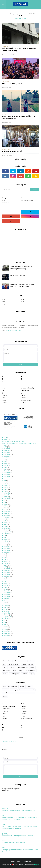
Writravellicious (7, 661)
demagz (4, 198)
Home (13, 861)
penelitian (31, 693)
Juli (5, 458)
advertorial (6, 149)
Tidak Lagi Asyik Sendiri (12, 151)
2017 (5, 609)
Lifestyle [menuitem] (23, 706)
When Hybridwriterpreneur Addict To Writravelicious (18, 117)
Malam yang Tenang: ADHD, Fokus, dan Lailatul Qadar (19, 443)
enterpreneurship (31, 671)
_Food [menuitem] (4, 398)
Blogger (36, 865)
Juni (5, 460)
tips (4, 664)
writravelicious (6, 203)
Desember (7, 449)
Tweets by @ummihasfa (10, 741)
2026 (5, 438)
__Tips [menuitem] (23, 395)
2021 (22, 299)
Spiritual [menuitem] (4, 403)
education (17, 661)
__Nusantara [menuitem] (25, 393)
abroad (5, 674)
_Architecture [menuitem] (25, 390)
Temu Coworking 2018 (12, 83)
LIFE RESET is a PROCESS (19, 275)
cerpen (11, 693)
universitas (12, 667)
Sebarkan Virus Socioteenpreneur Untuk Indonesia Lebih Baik (23, 285)
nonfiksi (5, 696)
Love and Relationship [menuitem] (28, 388)
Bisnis (20, 690)
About (19, 861)
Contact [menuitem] (23, 403)
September (7, 454)
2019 (22, 302)
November (7, 451)
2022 (3, 299)
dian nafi (6, 55)
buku (4, 687)
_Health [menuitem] (4, 400)
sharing (24, 664)
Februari (6, 465)
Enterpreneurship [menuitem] (26, 400)
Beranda (5, 749)
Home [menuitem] (4, 388)
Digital (5, 667)
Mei (5, 462)
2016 (5, 630)
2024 (5, 469)
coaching (31, 664)
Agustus (6, 456)
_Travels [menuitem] (4, 393)
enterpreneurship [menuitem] (26, 718)
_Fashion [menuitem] (24, 398)
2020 (3, 302)
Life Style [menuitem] (5, 390)
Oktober (6, 452)
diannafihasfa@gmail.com (13, 331)
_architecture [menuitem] (6, 709)
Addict (4, 114)
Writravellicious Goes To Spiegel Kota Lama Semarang (19, 49)
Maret (6, 439)
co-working (6, 46)
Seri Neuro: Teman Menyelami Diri (13, 441)
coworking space (15, 674)
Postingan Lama (20, 160)
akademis (25, 674)
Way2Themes (19, 865)
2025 (5, 447)
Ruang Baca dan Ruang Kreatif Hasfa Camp (11, 790)
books (15, 671)
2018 (3, 304)
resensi (32, 667)
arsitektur (31, 661)
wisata (24, 661)
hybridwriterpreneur (27, 200)
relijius (32, 674)
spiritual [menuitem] (4, 718)
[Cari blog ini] (16, 189)
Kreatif (5, 693)
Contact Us (27, 861)
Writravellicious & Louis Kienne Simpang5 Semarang (21, 268)
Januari (6, 445)
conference (6, 81)
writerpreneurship (23, 667)
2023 (5, 491)
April (5, 484)
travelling (30, 687)
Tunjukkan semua (21, 18)
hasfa (4, 200)
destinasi (22, 687)
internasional (7, 671)
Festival (21, 671)
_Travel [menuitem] (23, 709)
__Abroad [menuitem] (5, 395)
